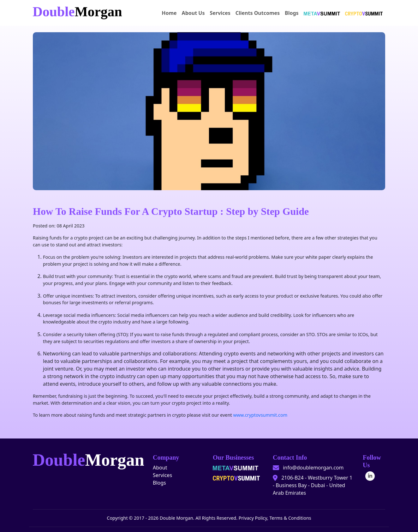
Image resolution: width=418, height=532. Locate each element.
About (160, 468)
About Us (193, 13)
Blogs (292, 13)
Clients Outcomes (258, 13)
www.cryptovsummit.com (260, 415)
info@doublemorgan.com (313, 468)
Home (169, 13)
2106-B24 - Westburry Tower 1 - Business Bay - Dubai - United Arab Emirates (313, 485)
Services (220, 13)
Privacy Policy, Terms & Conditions (275, 518)
